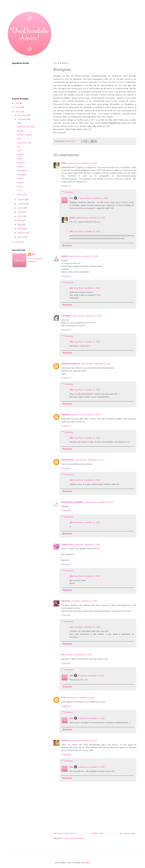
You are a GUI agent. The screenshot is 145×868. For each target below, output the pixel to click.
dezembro (22, 115)
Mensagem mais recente (65, 833)
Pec (63, 655)
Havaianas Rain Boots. (26, 127)
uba (71, 232)
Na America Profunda (71, 364)
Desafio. (20, 183)
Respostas (69, 192)
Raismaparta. (23, 171)
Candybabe (66, 316)
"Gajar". (20, 167)
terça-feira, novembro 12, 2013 (87, 232)
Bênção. (20, 131)
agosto (21, 208)
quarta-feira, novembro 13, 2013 (81, 698)
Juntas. (20, 187)
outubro (21, 200)
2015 (17, 103)
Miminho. (21, 163)
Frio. (19, 147)
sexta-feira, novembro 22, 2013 (91, 718)
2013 (17, 112)
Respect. (21, 155)
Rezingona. (22, 175)
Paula (64, 163)
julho (20, 212)
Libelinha (65, 741)
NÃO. (19, 139)
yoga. (19, 123)
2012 (17, 242)
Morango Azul (67, 460)
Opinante (66, 415)
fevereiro (22, 233)
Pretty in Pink (67, 545)
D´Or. (19, 191)
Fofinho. (20, 179)
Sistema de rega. (24, 143)
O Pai (64, 698)
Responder (66, 186)
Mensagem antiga (127, 833)
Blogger (87, 863)
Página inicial (98, 833)
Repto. (20, 159)
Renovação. (22, 195)
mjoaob (64, 256)
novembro (22, 119)
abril (20, 225)
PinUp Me (66, 601)
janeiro (21, 237)
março (20, 229)
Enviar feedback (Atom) (74, 838)
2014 (17, 108)
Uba (71, 198)
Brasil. (20, 151)
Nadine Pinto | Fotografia (72, 502)
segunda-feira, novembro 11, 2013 (82, 163)
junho (20, 216)
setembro (22, 204)
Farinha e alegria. (25, 135)
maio (20, 220)
